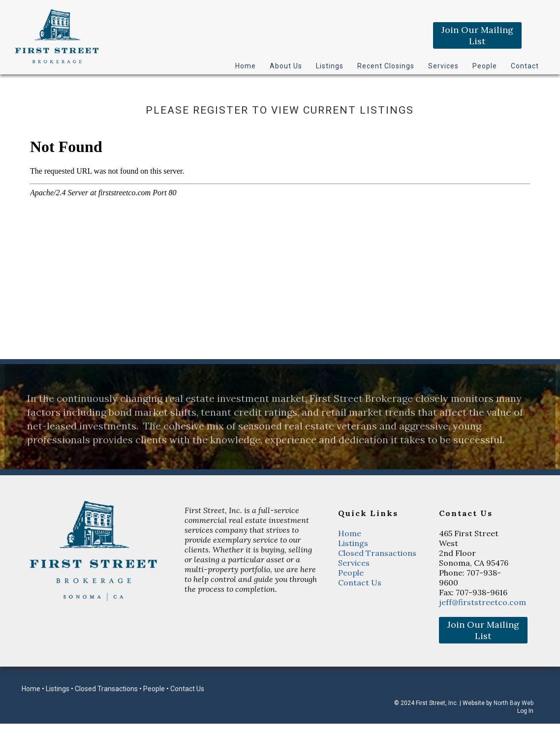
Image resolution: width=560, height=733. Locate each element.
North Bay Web (513, 703)
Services (443, 66)
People (485, 66)
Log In (525, 711)
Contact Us (360, 582)
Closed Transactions (377, 553)
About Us (286, 66)
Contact (525, 66)
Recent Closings (386, 66)
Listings (330, 66)
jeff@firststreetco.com (482, 602)
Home (246, 66)
